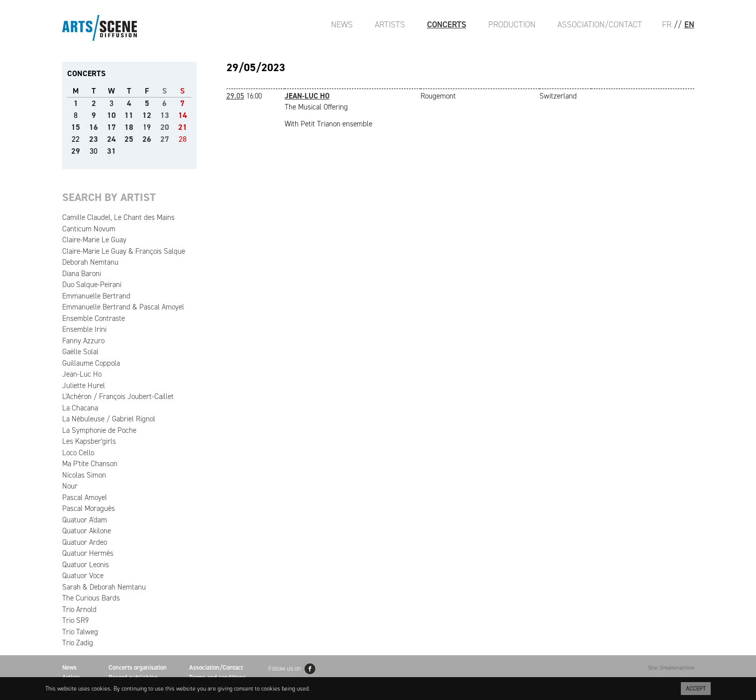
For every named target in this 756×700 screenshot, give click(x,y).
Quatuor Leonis (86, 565)
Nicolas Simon (84, 475)
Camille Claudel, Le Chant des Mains (118, 217)
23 (94, 139)
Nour (70, 486)
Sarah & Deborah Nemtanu (104, 587)
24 (111, 139)
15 (76, 127)
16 (94, 127)
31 (111, 151)
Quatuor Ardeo (85, 542)
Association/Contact (600, 24)
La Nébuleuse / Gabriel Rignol (109, 419)
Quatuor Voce (83, 576)
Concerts (447, 24)
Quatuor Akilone (87, 531)
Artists (390, 24)
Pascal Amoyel (85, 498)
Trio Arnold (79, 609)
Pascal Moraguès (89, 508)
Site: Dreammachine (671, 668)
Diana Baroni (82, 274)
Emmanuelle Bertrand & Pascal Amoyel (123, 307)
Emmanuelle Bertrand (96, 296)
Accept (696, 689)
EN (689, 24)
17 (111, 127)
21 (183, 127)
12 (147, 115)
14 (183, 115)
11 (129, 115)
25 (129, 139)
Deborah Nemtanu (90, 262)
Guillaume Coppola (91, 363)
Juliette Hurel (84, 386)
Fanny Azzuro (83, 341)
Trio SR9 (75, 620)
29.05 (235, 96)
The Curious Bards (91, 598)
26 (147, 139)
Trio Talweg (80, 632)
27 (165, 139)
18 (129, 127)
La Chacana (80, 408)
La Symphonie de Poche (99, 430)
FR (667, 24)
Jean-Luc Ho (82, 374)
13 (165, 115)
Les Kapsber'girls (89, 441)
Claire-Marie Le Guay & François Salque (124, 251)
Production (512, 24)
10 (111, 115)
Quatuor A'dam (85, 520)
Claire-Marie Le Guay (94, 240)
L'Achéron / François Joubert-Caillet (118, 397)
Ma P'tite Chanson (90, 464)
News (342, 24)
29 (76, 151)
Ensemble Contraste (94, 318)
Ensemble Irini (84, 329)
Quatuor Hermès (88, 553)
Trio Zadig (78, 643)
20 (165, 127)
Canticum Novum (89, 229)
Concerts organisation (138, 667)
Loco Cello (78, 453)
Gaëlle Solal (80, 352)
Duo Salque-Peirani (92, 285)
